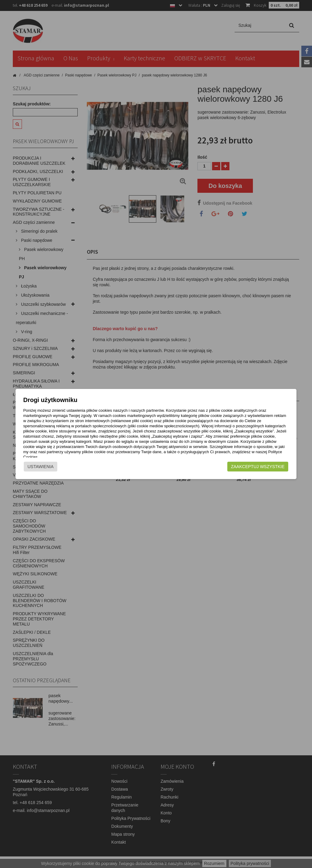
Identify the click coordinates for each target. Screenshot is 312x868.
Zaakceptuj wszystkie (266, 467)
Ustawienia (32, 467)
